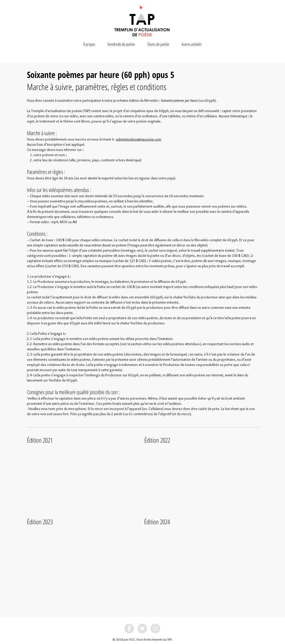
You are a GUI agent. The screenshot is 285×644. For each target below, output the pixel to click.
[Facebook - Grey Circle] (129, 629)
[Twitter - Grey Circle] (142, 629)
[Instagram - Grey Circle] (155, 629)
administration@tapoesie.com (139, 139)
